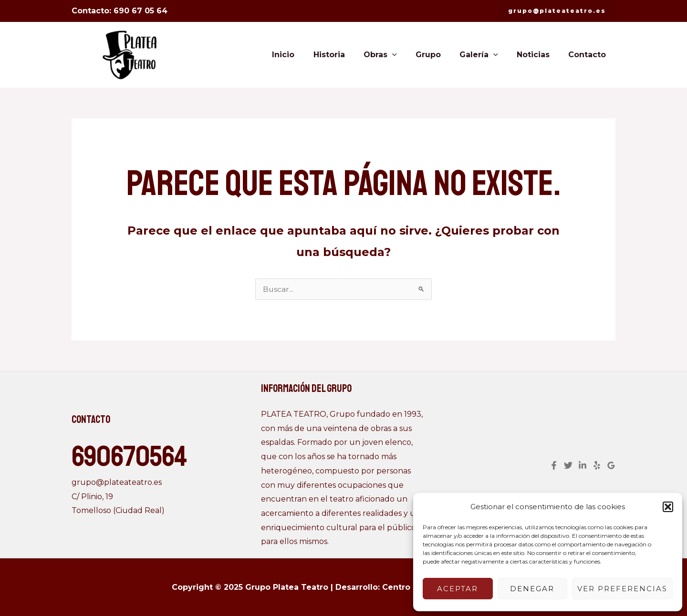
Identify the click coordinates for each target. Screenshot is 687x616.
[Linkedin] (583, 465)
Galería (487, 55)
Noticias (538, 55)
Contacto (589, 55)
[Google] (611, 465)
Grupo (440, 55)
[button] (668, 507)
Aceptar (458, 589)
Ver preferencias (622, 589)
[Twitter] (568, 465)
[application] (408, 55)
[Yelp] (597, 465)
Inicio (306, 55)
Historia (348, 55)
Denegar (532, 589)
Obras (396, 55)
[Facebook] (554, 465)
